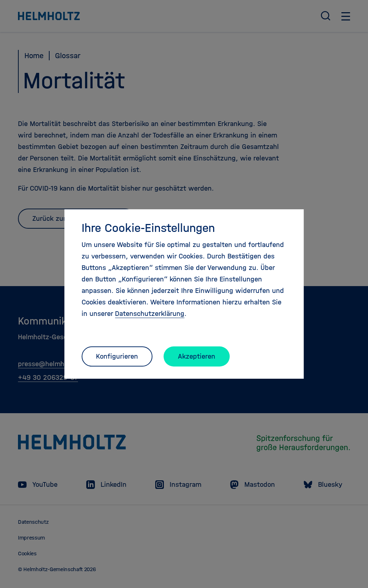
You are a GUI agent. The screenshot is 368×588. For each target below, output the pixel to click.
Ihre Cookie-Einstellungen (148, 228)
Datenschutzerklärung (150, 314)
